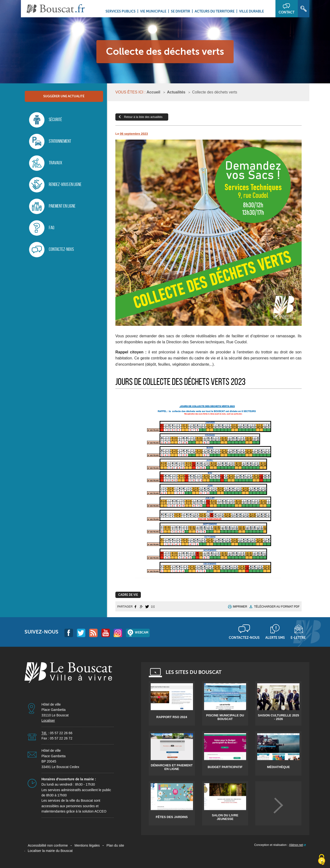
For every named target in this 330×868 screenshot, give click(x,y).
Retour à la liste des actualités (143, 117)
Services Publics (121, 11)
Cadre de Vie (128, 595)
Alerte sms (275, 638)
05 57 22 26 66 (61, 733)
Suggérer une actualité (64, 96)
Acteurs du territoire (215, 11)
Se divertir (181, 11)
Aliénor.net (296, 845)
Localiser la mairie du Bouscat (50, 851)
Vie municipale (153, 11)
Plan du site (115, 845)
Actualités (176, 92)
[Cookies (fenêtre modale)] (322, 860)
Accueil (153, 92)
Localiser (48, 720)
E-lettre (298, 638)
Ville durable (252, 11)
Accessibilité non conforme (48, 845)
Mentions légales (87, 845)
